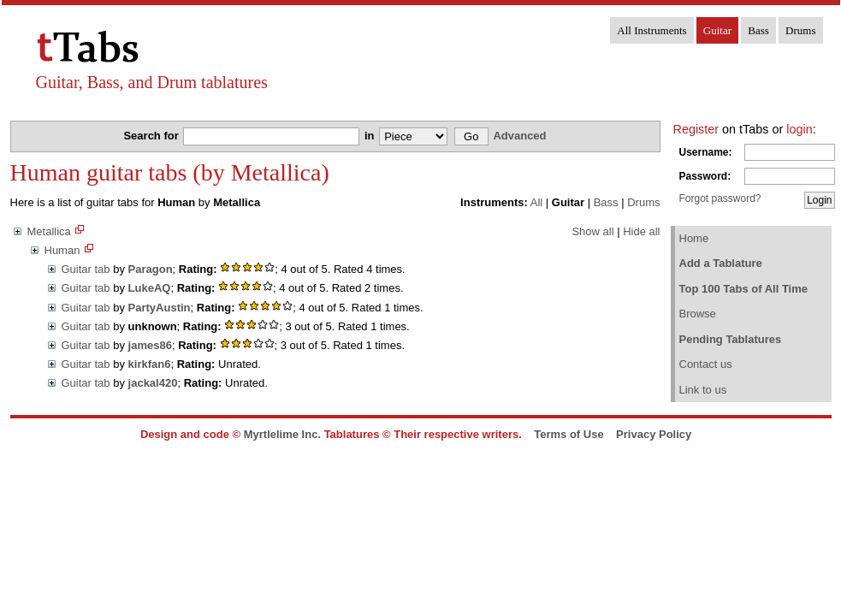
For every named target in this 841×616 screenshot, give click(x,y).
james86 (150, 345)
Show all (592, 231)
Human (62, 250)
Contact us (706, 364)
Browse (698, 314)
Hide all (641, 231)
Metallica (49, 231)
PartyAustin (160, 308)
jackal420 (153, 383)
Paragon (151, 269)
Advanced (519, 136)
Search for (152, 136)
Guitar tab (86, 269)
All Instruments (651, 30)
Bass (758, 30)
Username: (706, 152)
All (536, 202)
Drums (800, 30)
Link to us (703, 390)
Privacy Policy (654, 434)
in (371, 136)
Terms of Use (569, 434)
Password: (705, 176)
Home (694, 238)
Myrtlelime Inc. (282, 434)
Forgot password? (720, 198)
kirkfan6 (150, 364)
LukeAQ (150, 288)
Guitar (717, 30)
